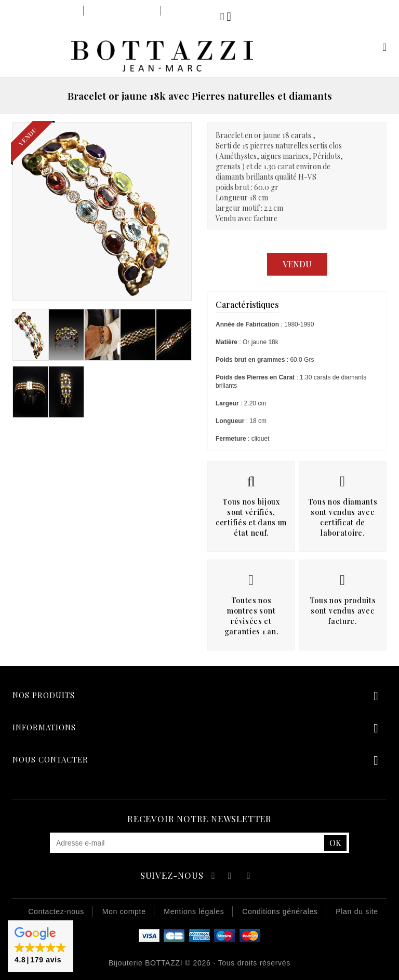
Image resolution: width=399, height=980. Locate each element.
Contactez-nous (56, 911)
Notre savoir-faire (122, 11)
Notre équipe (188, 11)
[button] (41, 946)
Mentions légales (194, 911)
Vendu (297, 264)
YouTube (230, 877)
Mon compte (372, 47)
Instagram (249, 877)
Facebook (212, 877)
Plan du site (357, 911)
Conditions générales (280, 911)
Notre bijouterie (49, 11)
